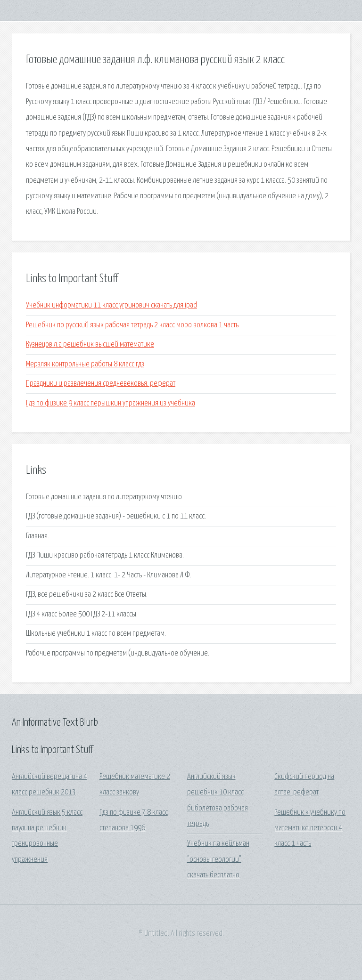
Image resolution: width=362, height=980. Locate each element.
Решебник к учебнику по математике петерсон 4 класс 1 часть (310, 828)
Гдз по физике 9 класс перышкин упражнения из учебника (111, 403)
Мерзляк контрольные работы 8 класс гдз (85, 364)
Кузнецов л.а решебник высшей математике (90, 344)
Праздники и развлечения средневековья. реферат (101, 384)
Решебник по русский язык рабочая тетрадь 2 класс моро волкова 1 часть (132, 325)
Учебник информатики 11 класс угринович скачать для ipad (111, 305)
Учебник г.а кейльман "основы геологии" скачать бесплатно (218, 859)
